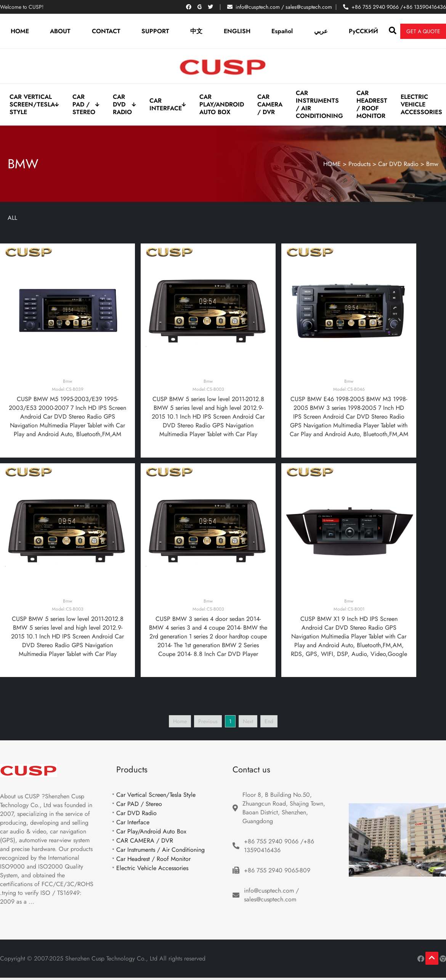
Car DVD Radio (124, 105)
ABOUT (60, 31)
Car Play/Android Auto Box (222, 105)
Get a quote (423, 31)
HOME (20, 31)
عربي (321, 31)
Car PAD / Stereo (86, 105)
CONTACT (106, 31)
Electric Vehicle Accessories (421, 105)
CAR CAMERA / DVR (270, 105)
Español (282, 31)
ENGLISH (237, 31)
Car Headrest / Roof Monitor (372, 105)
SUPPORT (155, 31)
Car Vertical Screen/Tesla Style (34, 105)
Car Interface (168, 105)
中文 (196, 31)
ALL (12, 218)
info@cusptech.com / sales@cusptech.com (284, 7)
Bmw (432, 164)
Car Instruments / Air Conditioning (319, 105)
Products (359, 164)
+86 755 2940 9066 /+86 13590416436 (399, 7)
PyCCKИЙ (363, 31)
